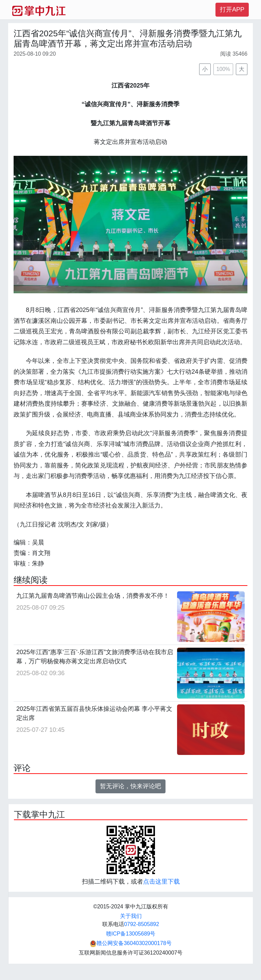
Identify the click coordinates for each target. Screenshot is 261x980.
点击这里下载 (161, 882)
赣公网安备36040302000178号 (131, 943)
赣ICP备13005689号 (131, 934)
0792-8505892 (142, 924)
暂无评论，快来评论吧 (130, 786)
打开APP (232, 10)
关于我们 (131, 916)
